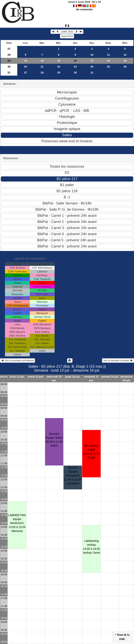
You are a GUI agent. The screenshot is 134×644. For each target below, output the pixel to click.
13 (26, 61)
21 (42, 67)
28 (9, 55)
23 (75, 67)
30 (9, 67)
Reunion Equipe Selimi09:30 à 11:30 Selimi (54, 440)
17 (92, 61)
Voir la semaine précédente (17, 361)
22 (59, 67)
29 (9, 61)
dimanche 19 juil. (126, 379)
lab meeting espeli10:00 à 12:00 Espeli (92, 452)
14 (42, 61)
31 (9, 73)
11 (108, 55)
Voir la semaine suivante (118, 361)
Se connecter (84, 9)
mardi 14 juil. (36, 377)
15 (59, 61)
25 (108, 67)
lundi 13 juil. (17, 377)
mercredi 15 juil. (54, 379)
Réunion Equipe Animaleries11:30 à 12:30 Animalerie (73, 476)
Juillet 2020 (67, 32)
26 (125, 67)
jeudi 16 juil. (73, 377)
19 (125, 61)
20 (26, 67)
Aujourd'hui (67, 36)
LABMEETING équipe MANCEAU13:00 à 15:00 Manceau (17, 523)
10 (92, 55)
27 (9, 49)
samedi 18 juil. (110, 377)
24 (92, 67)
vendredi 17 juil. (91, 379)
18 (108, 61)
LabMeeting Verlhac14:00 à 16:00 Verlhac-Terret (91, 547)
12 (125, 55)
